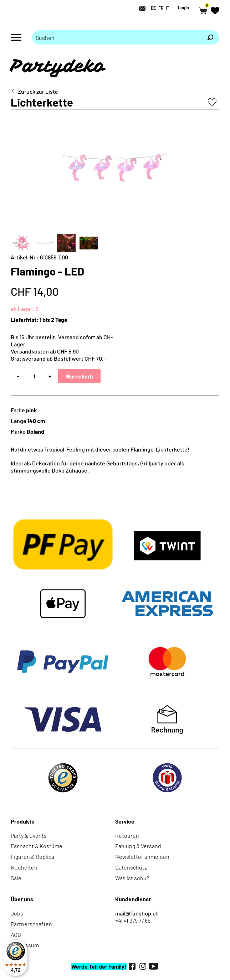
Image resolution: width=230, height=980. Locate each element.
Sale (16, 878)
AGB (16, 935)
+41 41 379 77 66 (133, 920)
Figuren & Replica (32, 857)
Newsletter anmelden (142, 857)
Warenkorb (79, 376)
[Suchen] (210, 37)
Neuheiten (24, 867)
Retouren (127, 835)
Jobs (17, 913)
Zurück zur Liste (38, 91)
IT (168, 8)
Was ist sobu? (132, 878)
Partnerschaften (31, 924)
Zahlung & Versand (138, 846)
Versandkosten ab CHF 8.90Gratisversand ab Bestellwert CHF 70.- (58, 355)
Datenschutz (131, 867)
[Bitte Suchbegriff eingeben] (117, 37)
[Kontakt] (140, 9)
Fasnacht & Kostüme (37, 846)
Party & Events (29, 835)
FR (161, 8)
